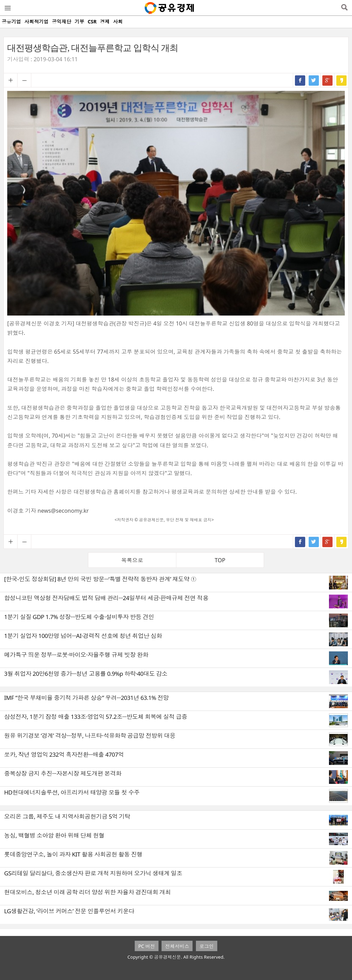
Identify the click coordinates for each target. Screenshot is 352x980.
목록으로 (132, 560)
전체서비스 (177, 946)
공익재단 (62, 22)
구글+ (328, 80)
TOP (220, 560)
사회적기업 (36, 22)
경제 (105, 22)
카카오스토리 (341, 80)
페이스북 (300, 80)
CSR (92, 22)
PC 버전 (147, 946)
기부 (79, 22)
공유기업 (11, 22)
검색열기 (344, 8)
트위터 (314, 80)
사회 (118, 22)
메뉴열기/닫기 (7, 8)
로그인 (207, 946)
